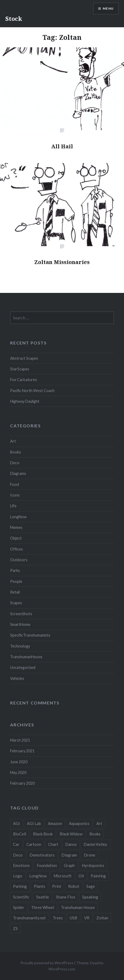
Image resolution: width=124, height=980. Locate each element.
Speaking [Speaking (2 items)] (90, 897)
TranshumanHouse (26, 657)
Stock (14, 18)
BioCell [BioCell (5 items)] (20, 834)
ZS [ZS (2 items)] (15, 928)
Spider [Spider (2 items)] (19, 907)
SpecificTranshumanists (30, 635)
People (16, 581)
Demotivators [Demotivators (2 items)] (42, 855)
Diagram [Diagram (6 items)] (69, 855)
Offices (16, 549)
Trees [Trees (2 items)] (58, 918)
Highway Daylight (25, 401)
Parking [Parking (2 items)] (20, 886)
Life (13, 506)
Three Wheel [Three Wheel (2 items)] (43, 907)
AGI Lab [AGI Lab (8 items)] (34, 823)
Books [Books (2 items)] (95, 834)
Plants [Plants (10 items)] (40, 886)
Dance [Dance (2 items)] (71, 844)
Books (16, 452)
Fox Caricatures (24, 380)
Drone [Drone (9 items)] (90, 855)
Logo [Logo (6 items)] (18, 876)
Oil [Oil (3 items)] (81, 876)
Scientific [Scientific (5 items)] (21, 897)
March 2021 (20, 740)
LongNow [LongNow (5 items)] (38, 876)
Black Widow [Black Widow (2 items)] (71, 834)
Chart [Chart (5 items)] (53, 844)
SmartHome (20, 624)
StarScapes (20, 369)
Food (15, 484)
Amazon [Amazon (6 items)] (55, 823)
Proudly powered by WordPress (47, 963)
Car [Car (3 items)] (16, 844)
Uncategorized (23, 667)
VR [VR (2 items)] (87, 918)
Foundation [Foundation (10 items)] (47, 865)
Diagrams (18, 473)
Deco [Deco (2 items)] (18, 855)
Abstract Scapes (24, 358)
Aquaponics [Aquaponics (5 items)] (79, 823)
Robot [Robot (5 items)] (74, 886)
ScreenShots (21, 614)
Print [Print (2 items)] (57, 886)
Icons (15, 495)
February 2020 (22, 783)
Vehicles (17, 678)
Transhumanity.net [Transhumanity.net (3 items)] (29, 918)
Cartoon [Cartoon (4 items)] (34, 844)
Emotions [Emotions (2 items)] (21, 865)
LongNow (18, 517)
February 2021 (22, 751)
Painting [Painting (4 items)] (98, 876)
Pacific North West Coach (32, 391)
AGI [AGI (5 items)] (16, 823)
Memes (16, 527)
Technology (20, 646)
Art (13, 441)
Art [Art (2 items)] (99, 823)
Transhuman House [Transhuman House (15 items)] (78, 907)
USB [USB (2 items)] (73, 918)
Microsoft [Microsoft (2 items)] (63, 876)
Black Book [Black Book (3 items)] (43, 834)
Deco (15, 463)
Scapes (16, 603)
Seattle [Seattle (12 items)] (43, 897)
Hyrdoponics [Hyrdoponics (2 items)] (93, 865)
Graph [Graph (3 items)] (69, 865)
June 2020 (19, 762)
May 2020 (18, 772)
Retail (15, 592)
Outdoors (19, 560)
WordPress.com (62, 969)
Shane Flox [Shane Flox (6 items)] (66, 897)
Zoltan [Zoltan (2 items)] (102, 918)
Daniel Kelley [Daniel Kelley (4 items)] (95, 844)
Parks (15, 570)
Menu (108, 8)
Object (16, 538)
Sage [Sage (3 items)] (91, 886)
